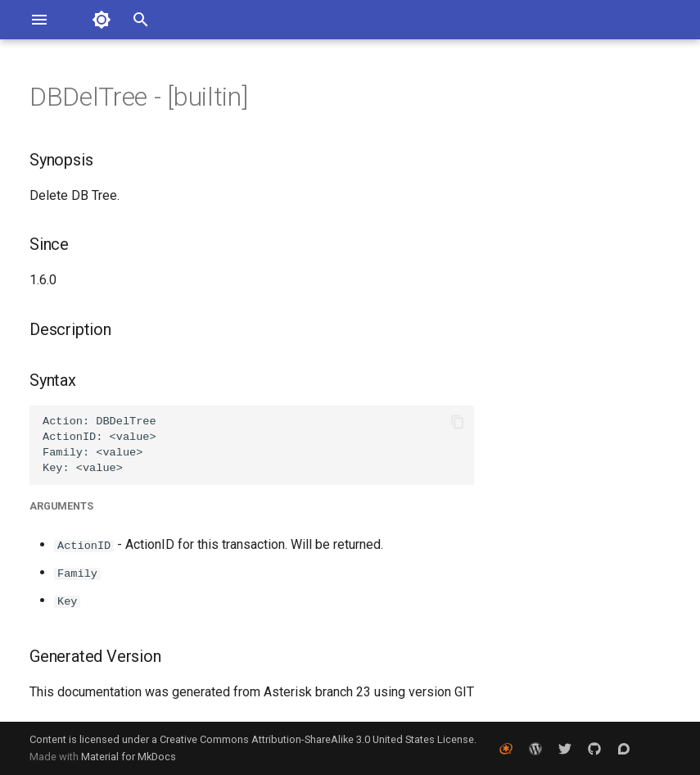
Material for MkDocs (129, 757)
